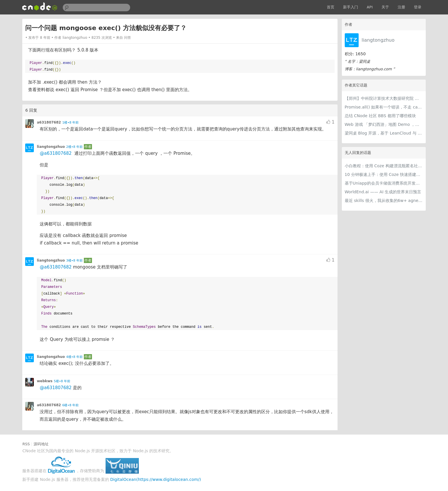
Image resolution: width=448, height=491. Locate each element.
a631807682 (49, 122)
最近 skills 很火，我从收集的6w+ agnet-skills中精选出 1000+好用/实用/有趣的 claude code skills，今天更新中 (384, 201)
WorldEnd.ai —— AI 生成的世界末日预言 (383, 192)
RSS (26, 444)
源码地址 (41, 444)
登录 (418, 7)
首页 (331, 7)
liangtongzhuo (378, 40)
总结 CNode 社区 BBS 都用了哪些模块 (380, 116)
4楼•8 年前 (74, 357)
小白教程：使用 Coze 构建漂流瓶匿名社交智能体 (384, 166)
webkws (45, 381)
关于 (385, 7)
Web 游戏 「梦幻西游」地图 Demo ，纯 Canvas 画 (384, 124)
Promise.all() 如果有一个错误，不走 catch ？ (384, 107)
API (370, 7)
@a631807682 (56, 153)
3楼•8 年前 (74, 261)
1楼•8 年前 (70, 123)
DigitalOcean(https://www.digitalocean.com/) (156, 479)
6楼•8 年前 (70, 405)
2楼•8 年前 (74, 147)
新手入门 (351, 7)
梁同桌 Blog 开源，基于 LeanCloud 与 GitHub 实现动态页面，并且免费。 (384, 133)
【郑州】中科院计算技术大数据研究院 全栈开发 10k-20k (384, 98)
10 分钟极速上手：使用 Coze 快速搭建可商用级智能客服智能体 (384, 174)
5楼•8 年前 (62, 381)
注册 (401, 7)
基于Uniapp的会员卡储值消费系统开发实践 (384, 183)
